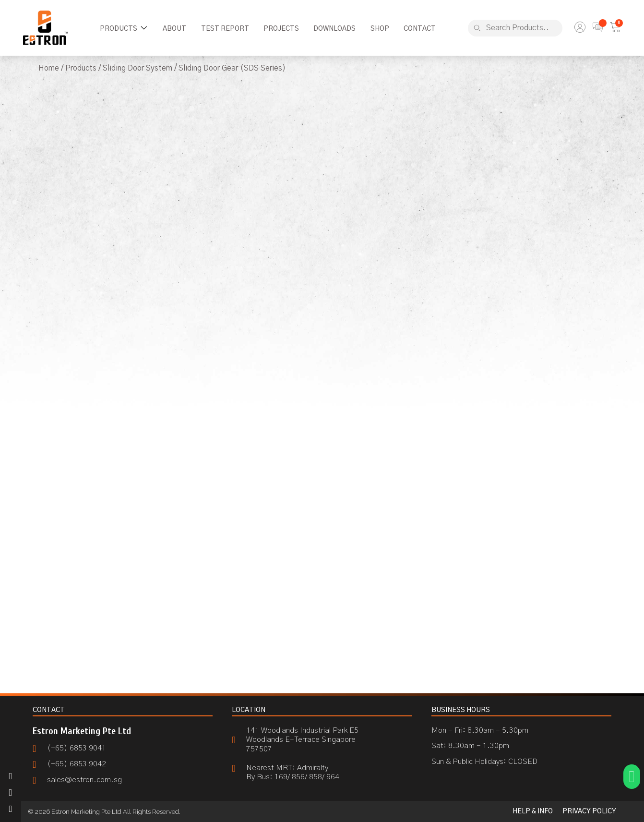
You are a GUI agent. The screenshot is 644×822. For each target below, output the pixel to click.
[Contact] (420, 29)
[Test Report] (225, 29)
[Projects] (281, 29)
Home (49, 68)
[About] (174, 29)
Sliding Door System (137, 68)
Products (81, 68)
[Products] (124, 29)
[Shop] (380, 29)
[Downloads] (334, 29)
